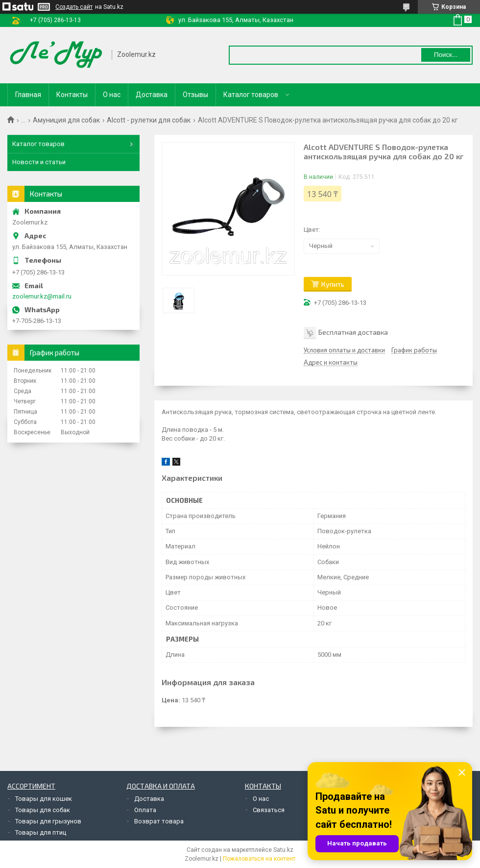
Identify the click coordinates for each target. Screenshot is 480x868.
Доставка (152, 95)
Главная (28, 95)
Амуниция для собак (66, 120)
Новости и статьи (39, 162)
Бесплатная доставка (353, 332)
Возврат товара (159, 821)
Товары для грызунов (48, 821)
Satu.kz (283, 850)
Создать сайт (74, 7)
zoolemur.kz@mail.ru (42, 296)
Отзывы (195, 95)
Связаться (269, 810)
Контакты (72, 95)
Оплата (145, 810)
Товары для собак (43, 810)
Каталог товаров (251, 95)
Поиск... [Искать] (446, 55)
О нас (112, 95)
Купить (333, 284)
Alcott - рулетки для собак (149, 120)
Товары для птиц (41, 832)
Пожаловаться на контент (259, 859)
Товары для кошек (44, 799)
